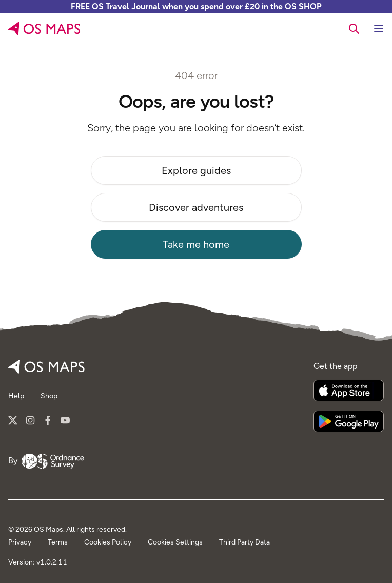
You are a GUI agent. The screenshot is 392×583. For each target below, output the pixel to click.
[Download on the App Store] (349, 391)
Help (16, 396)
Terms (58, 542)
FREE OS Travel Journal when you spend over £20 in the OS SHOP (196, 6)
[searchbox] (354, 28)
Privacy (20, 542)
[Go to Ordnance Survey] (53, 461)
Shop (49, 396)
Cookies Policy (108, 542)
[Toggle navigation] (379, 29)
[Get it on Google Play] (349, 421)
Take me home (196, 244)
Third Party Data (244, 542)
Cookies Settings (175, 542)
